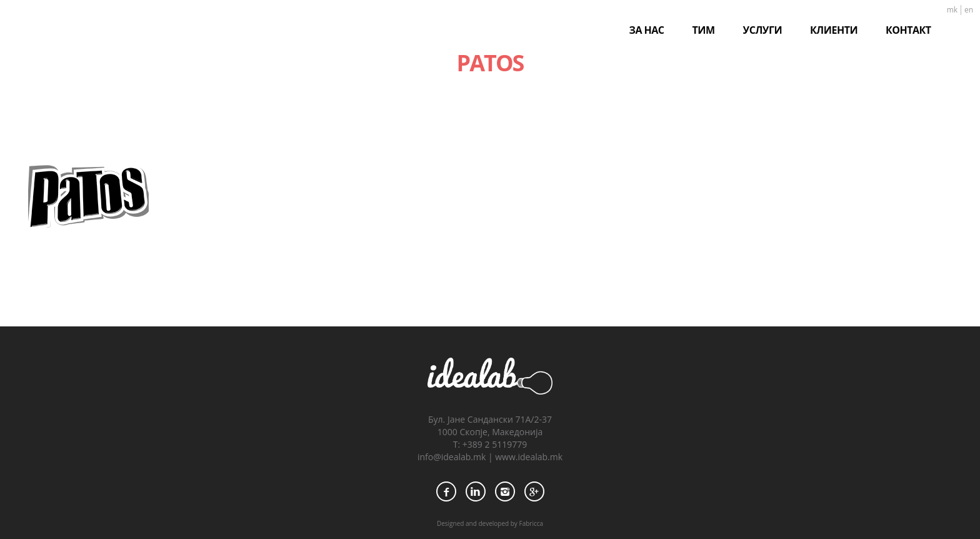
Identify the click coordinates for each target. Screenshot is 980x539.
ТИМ (704, 30)
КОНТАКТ (908, 30)
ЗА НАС (647, 30)
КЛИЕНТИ (834, 30)
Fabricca (531, 523)
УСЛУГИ (762, 30)
